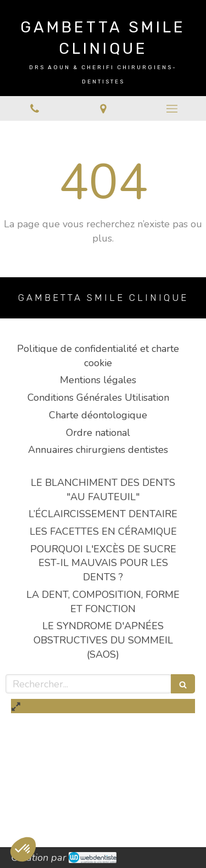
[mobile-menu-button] (172, 109)
